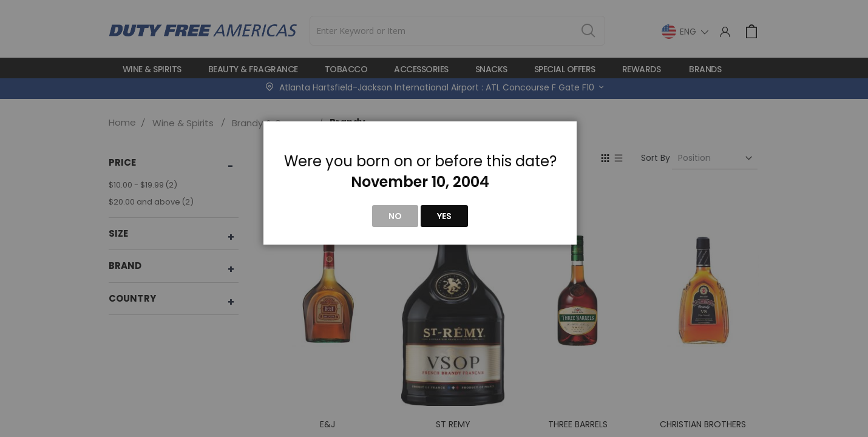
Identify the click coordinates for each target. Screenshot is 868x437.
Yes (444, 216)
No (395, 216)
